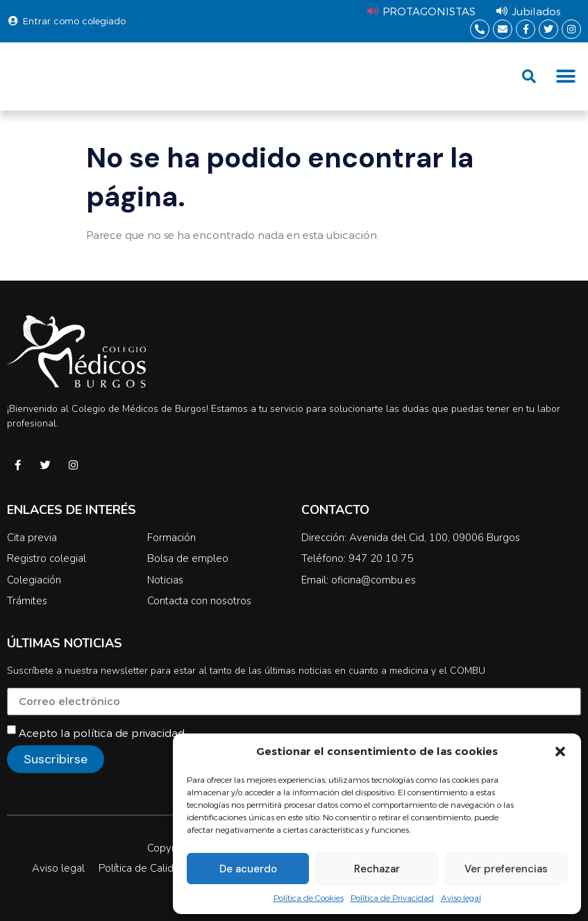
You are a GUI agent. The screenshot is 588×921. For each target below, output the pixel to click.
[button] (560, 752)
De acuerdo (248, 869)
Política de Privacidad (392, 897)
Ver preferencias (506, 869)
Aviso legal (461, 897)
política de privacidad (129, 733)
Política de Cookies (309, 897)
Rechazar (377, 869)
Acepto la (102, 733)
